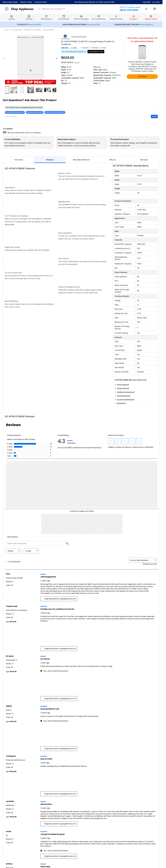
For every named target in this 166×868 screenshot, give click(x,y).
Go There (142, 76)
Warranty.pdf (121, 403)
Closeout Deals (41, 2)
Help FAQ (147, 2)
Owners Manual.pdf (124, 396)
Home (7, 30)
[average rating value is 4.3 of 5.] (67, 48)
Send (154, 116)
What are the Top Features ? (55, 112)
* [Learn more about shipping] (115, 2)
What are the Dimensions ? (15, 112)
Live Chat (156, 2)
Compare (85, 48)
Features (50, 161)
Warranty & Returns (81, 160)
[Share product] (103, 48)
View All (77, 62)
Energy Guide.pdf (123, 385)
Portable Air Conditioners (32, 30)
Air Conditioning (16, 30)
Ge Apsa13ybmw (49, 30)
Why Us (113, 160)
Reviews (144, 160)
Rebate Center (26, 2)
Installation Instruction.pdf (126, 392)
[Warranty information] (85, 52)
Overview (19, 160)
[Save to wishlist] (94, 48)
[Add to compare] (80, 48)
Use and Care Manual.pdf (126, 399)
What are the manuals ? (35, 112)
